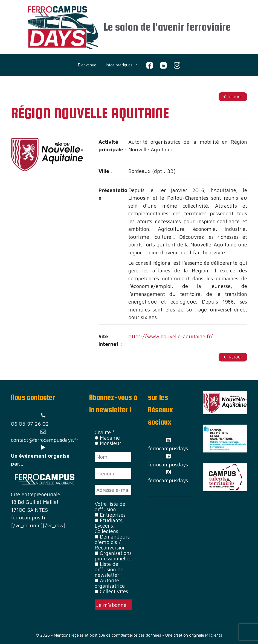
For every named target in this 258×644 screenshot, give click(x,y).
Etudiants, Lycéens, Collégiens (109, 526)
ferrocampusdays (168, 449)
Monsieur (108, 443)
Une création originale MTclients (194, 635)
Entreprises (110, 515)
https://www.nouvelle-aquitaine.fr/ (171, 336)
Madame (107, 438)
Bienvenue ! (88, 65)
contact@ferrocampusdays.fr (45, 440)
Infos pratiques (124, 65)
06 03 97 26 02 (30, 424)
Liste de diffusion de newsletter (109, 569)
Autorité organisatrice (110, 583)
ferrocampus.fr (28, 517)
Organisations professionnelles (113, 556)
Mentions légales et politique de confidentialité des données (108, 635)
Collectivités (111, 591)
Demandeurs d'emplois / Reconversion (112, 542)
